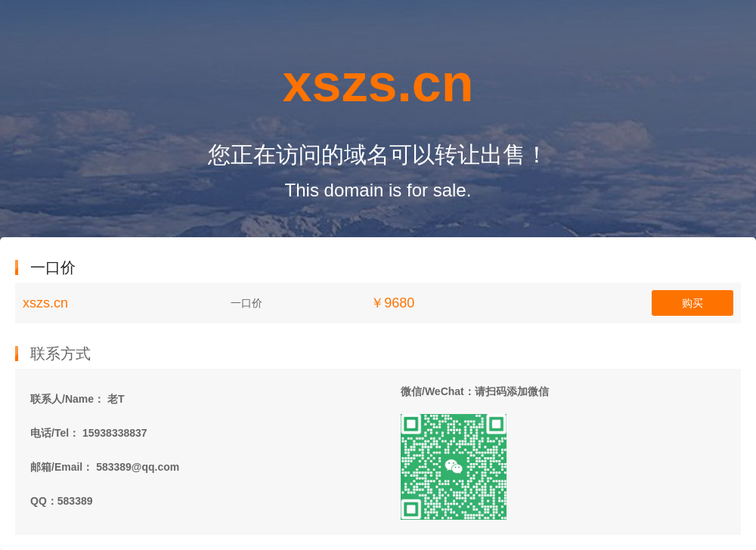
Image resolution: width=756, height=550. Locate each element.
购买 (692, 303)
